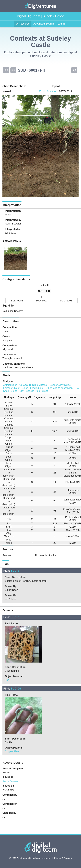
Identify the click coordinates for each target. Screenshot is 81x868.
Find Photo (11, 624)
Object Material (14, 676)
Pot (77, 388)
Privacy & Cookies (63, 858)
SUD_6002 (17, 301)
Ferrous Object (11, 388)
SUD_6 (15, 571)
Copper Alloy (12, 751)
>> (13, 70)
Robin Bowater (48, 91)
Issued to (8, 777)
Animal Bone (10, 385)
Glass (25, 388)
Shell (6, 391)
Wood (45, 391)
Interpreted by (13, 220)
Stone (14, 391)
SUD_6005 (66, 301)
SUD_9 (15, 617)
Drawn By (11, 586)
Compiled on (10, 804)
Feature (7, 555)
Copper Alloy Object (60, 385)
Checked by (9, 813)
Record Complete (13, 769)
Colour (6, 336)
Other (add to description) (59, 388)
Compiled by (10, 795)
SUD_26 (16, 689)
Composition (10, 346)
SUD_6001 (44, 291)
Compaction (10, 327)
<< (6, 70)
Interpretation (13, 211)
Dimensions (9, 355)
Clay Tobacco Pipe (30, 391)
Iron (7, 680)
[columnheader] (8, 397)
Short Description (15, 577)
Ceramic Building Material (33, 385)
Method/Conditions (14, 364)
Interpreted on (13, 229)
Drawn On (11, 595)
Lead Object (37, 388)
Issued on (8, 786)
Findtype (8, 381)
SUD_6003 (41, 301)
